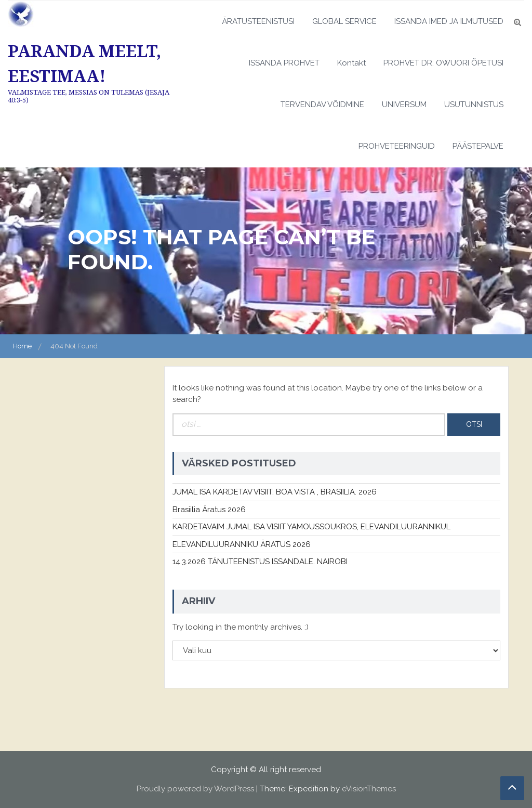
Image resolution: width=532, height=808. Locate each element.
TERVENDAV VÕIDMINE (322, 105)
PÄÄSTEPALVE (478, 146)
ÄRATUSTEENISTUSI (258, 21)
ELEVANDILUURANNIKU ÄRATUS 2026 (242, 544)
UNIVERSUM (404, 105)
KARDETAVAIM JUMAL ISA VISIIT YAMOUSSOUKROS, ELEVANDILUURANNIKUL (311, 527)
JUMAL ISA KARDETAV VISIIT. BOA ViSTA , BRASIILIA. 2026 (275, 492)
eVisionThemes (369, 789)
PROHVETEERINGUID (397, 146)
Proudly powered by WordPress (195, 789)
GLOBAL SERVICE (344, 21)
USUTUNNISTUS (474, 105)
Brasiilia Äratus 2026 (209, 510)
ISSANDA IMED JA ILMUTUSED (449, 21)
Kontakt (351, 63)
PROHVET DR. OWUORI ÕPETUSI (443, 63)
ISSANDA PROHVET (284, 63)
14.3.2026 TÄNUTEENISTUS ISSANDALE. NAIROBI (260, 562)
